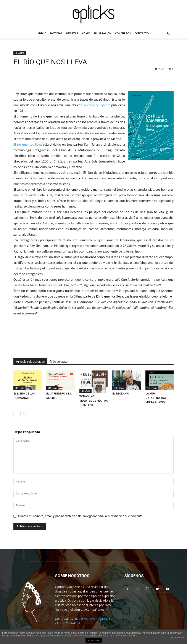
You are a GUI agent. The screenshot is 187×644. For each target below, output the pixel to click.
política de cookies (77, 636)
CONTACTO (142, 33)
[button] (168, 33)
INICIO (42, 33)
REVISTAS (72, 33)
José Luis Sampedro (97, 105)
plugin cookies (178, 638)
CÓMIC (86, 33)
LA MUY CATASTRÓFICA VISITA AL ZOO (156, 398)
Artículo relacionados (30, 362)
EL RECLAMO (121, 394)
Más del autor (59, 362)
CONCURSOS (123, 33)
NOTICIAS (56, 33)
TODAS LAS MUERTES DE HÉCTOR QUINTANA (93, 401)
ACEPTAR (93, 641)
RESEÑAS (20, 53)
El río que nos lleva (28, 144)
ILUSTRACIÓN (103, 33)
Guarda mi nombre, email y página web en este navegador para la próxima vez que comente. (81, 516)
